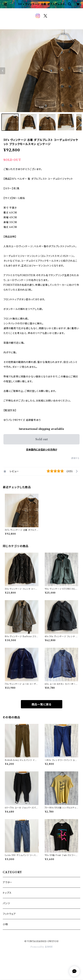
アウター (8, 882)
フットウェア (9, 914)
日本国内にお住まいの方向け (42, 450)
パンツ (6, 903)
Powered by (41, 947)
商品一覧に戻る (42, 704)
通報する (75, 458)
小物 (5, 924)
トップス (7, 893)
